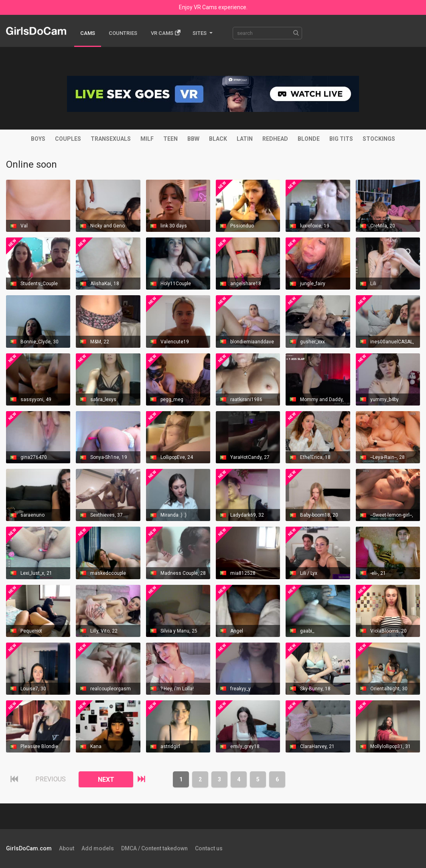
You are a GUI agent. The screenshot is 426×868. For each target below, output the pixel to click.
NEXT (106, 780)
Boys (38, 139)
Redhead (275, 139)
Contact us (209, 848)
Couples (68, 139)
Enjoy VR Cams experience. (213, 7)
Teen (170, 139)
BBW (193, 139)
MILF (147, 139)
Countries (123, 33)
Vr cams (166, 33)
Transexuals (111, 139)
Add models (98, 848)
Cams (88, 33)
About (67, 848)
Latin (245, 139)
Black (218, 139)
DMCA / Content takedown (154, 848)
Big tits (341, 139)
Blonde (309, 139)
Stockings (379, 139)
